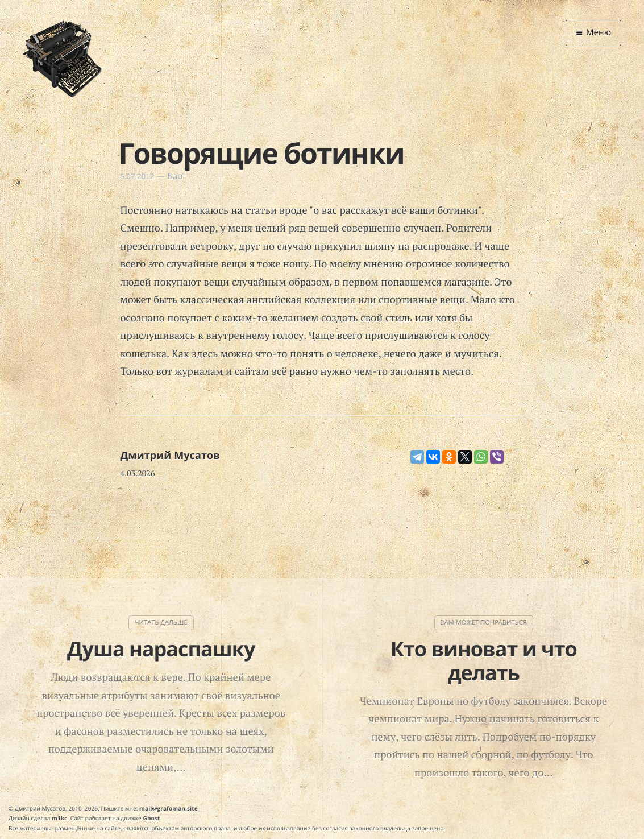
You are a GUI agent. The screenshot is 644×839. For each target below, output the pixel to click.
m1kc (59, 818)
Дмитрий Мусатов (170, 456)
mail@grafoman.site (169, 808)
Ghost (152, 818)
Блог (177, 176)
